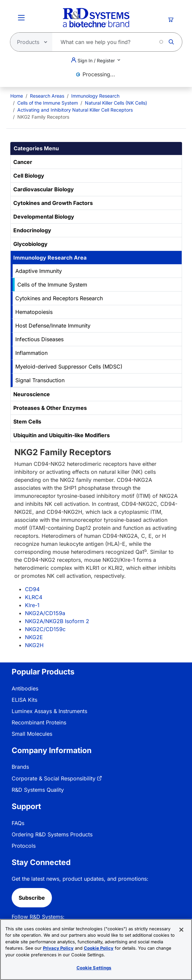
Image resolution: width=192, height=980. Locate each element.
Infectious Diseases (39, 339)
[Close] (181, 930)
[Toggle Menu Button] (21, 18)
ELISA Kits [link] (24, 700)
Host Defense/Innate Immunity (53, 326)
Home (17, 96)
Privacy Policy (58, 948)
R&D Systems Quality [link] (38, 790)
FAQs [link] (18, 823)
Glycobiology (30, 244)
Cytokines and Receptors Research (59, 298)
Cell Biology (29, 176)
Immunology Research (95, 96)
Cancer (23, 162)
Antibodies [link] (25, 688)
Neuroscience (32, 394)
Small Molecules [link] (32, 734)
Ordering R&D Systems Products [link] (52, 834)
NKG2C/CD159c (45, 629)
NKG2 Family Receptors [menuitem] (43, 117)
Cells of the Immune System (48, 103)
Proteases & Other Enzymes (50, 408)
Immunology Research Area (50, 258)
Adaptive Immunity (39, 271)
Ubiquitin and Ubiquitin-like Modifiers (62, 435)
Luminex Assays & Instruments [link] (49, 711)
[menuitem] (17, 96)
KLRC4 (34, 597)
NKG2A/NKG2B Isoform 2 (57, 621)
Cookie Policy (99, 948)
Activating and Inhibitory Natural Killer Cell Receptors (75, 110)
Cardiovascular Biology (44, 189)
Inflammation (31, 353)
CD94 (32, 589)
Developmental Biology (44, 217)
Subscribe (32, 898)
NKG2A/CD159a (45, 613)
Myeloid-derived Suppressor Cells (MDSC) (69, 367)
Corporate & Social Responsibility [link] (54, 778)
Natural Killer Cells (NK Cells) (116, 103)
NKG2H (34, 645)
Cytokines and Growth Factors (53, 203)
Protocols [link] (24, 846)
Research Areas (47, 96)
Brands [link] (20, 767)
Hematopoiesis (34, 312)
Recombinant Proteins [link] (39, 722)
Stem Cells (27, 422)
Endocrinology (32, 230)
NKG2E (34, 637)
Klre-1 (32, 605)
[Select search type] (29, 42)
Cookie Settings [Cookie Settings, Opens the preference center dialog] (94, 968)
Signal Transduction (40, 380)
